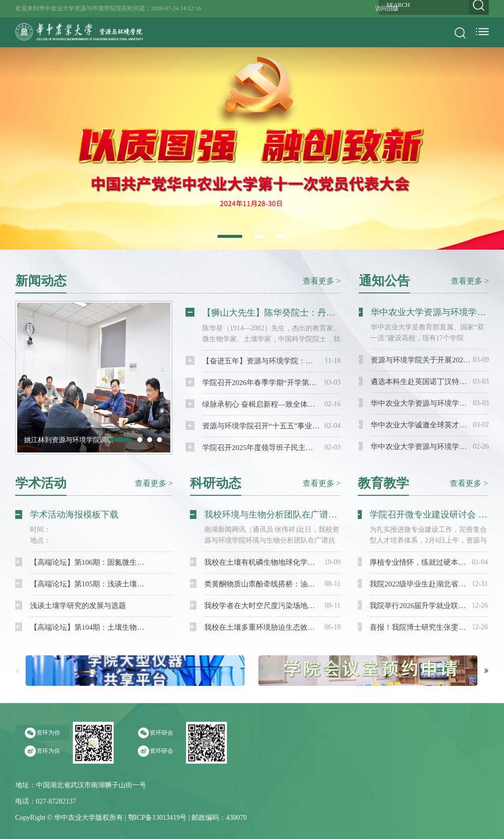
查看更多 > (322, 280)
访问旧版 (387, 8)
